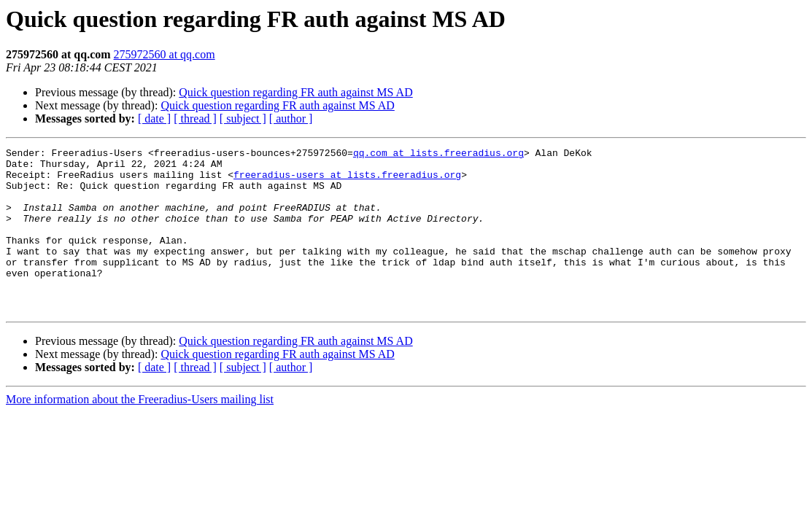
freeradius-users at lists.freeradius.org (347, 181)
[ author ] (291, 118)
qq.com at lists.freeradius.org (438, 155)
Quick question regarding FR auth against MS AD (295, 92)
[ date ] (154, 118)
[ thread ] (195, 118)
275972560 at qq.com (165, 54)
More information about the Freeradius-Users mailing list (140, 432)
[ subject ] (243, 118)
